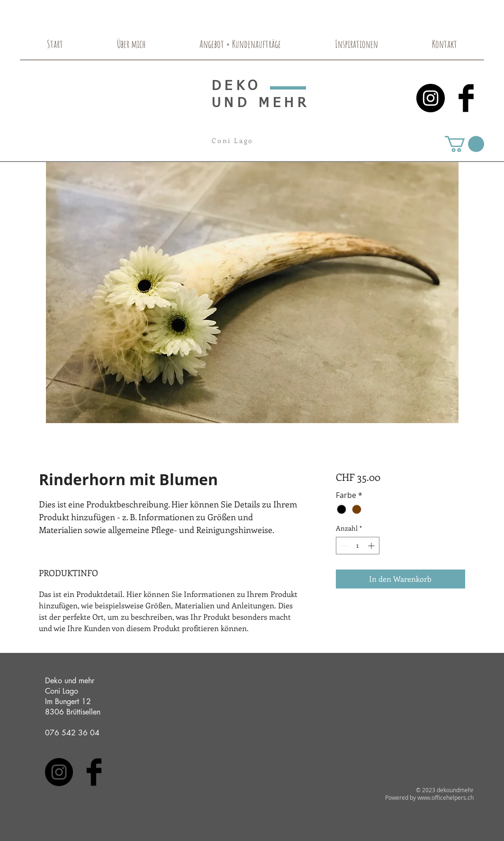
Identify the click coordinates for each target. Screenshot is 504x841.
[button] (464, 144)
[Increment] (372, 546)
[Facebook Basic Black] (466, 98)
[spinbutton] (358, 546)
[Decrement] (343, 546)
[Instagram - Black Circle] (431, 98)
